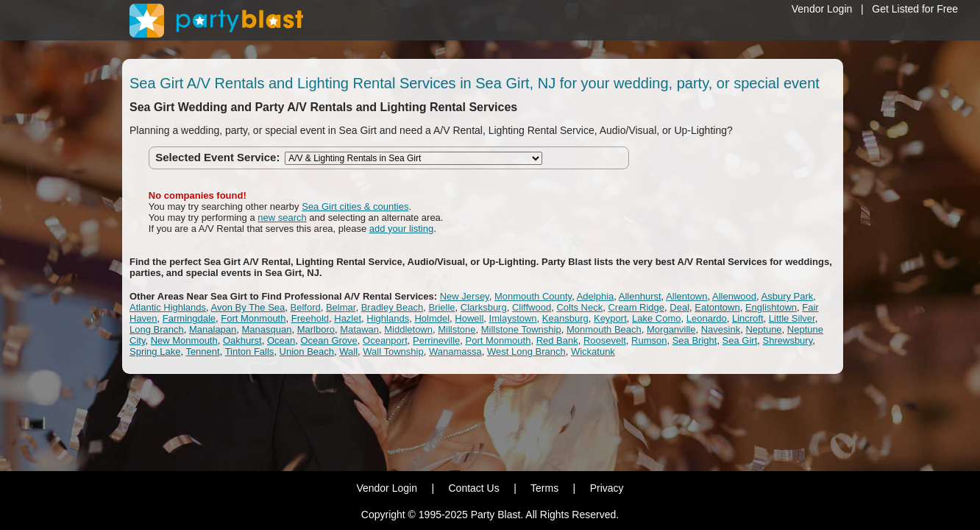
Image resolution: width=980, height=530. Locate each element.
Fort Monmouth (253, 318)
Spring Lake (155, 351)
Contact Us (473, 488)
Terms (544, 488)
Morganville (671, 329)
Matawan (359, 329)
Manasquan (267, 329)
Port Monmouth (498, 340)
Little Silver (792, 318)
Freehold (310, 318)
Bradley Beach (393, 307)
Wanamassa (455, 351)
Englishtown (771, 307)
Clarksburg (484, 307)
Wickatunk (593, 351)
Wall (348, 351)
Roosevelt (605, 340)
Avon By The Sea (248, 307)
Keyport (610, 318)
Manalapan (213, 329)
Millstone (457, 329)
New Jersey (465, 296)
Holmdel (432, 318)
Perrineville (436, 340)
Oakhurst (242, 340)
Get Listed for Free (915, 9)
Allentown (686, 296)
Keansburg (565, 318)
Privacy (607, 488)
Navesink (721, 329)
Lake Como (656, 318)
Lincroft (748, 318)
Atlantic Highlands (168, 307)
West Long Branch (526, 351)
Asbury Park (788, 296)
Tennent (202, 351)
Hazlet (348, 318)
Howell (469, 318)
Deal (679, 307)
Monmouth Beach (604, 329)
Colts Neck (579, 307)
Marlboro (316, 329)
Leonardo (707, 318)
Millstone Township (521, 329)
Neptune (763, 329)
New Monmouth (184, 340)
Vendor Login (822, 9)
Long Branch (157, 329)
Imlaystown (513, 318)
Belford (306, 307)
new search (282, 218)
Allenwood (734, 296)
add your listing (401, 229)
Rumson (649, 340)
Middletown (408, 329)
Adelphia (596, 296)
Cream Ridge (636, 307)
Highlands (388, 318)
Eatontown (717, 307)
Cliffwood (532, 307)
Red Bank (557, 340)
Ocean (281, 340)
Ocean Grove (329, 340)
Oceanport (385, 340)
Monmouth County (533, 296)
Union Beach (307, 351)
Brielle (441, 307)
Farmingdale (189, 318)
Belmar (341, 307)
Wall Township (393, 351)
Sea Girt (740, 340)
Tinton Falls (250, 351)
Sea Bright (695, 340)
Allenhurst (640, 296)
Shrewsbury (788, 340)
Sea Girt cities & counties (355, 206)
